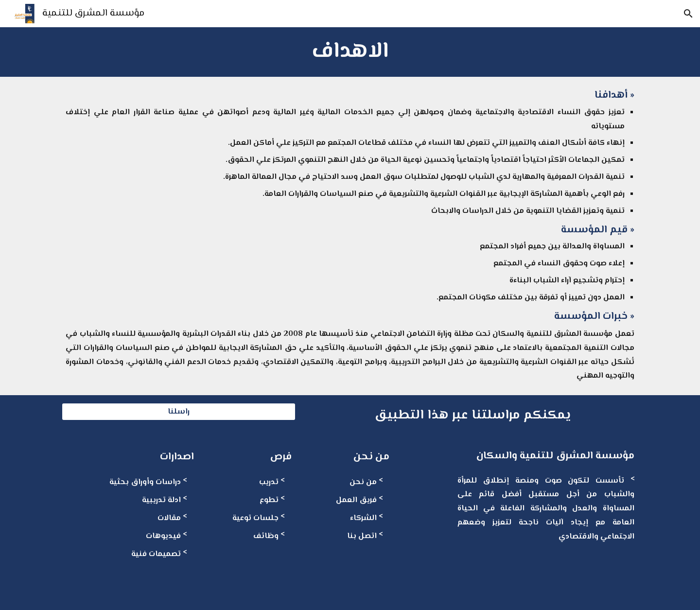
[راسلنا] (179, 412)
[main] (350, 52)
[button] (688, 14)
